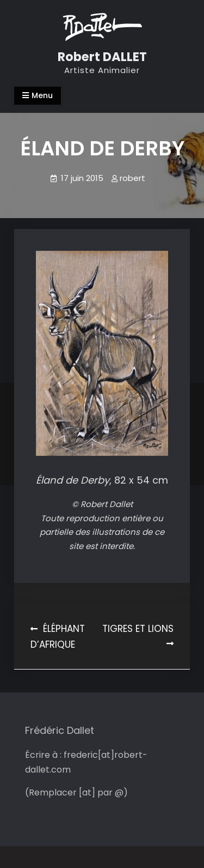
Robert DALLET (102, 57)
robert (132, 178)
